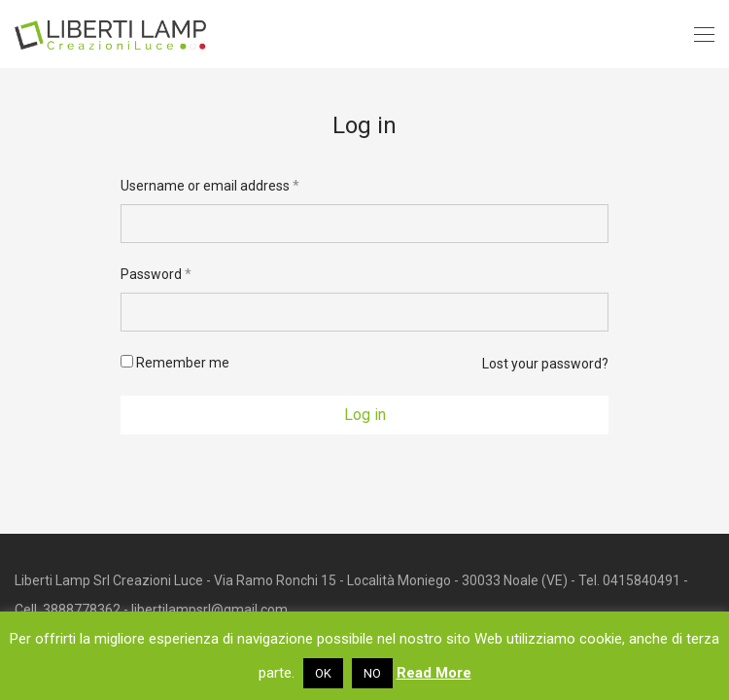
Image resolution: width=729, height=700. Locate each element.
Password (156, 274)
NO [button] (372, 673)
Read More (434, 673)
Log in (365, 415)
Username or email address (210, 186)
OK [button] (323, 673)
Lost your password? (545, 364)
